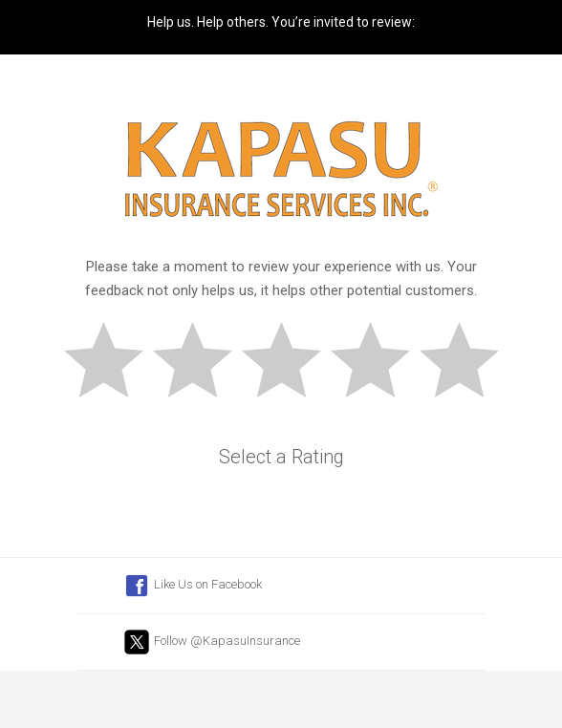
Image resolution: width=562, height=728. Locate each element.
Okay (290, 363)
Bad (112, 363)
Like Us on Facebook (192, 586)
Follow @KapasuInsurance (211, 642)
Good (378, 363)
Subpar (201, 363)
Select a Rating (281, 457)
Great (467, 363)
